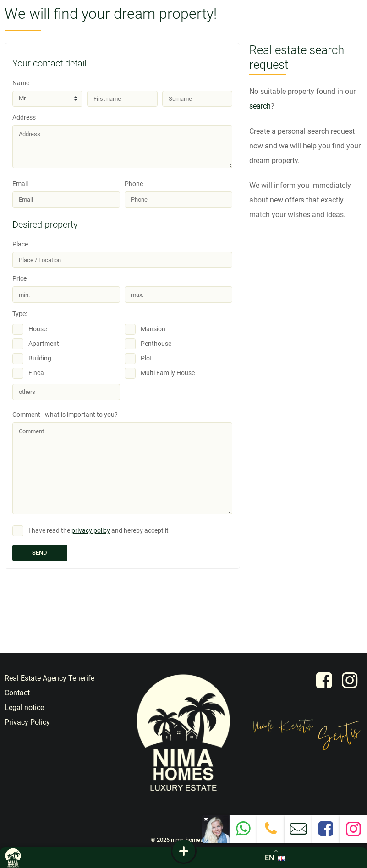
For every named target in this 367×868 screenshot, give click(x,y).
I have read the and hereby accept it (99, 531)
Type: (20, 314)
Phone (178, 194)
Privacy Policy (27, 722)
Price (66, 289)
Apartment (44, 344)
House (38, 329)
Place (122, 254)
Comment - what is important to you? (122, 463)
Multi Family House (168, 373)
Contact (17, 693)
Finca (36, 373)
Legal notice (24, 707)
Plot (146, 358)
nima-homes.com (194, 840)
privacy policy (91, 531)
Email (66, 194)
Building (40, 358)
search (260, 106)
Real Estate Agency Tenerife (49, 678)
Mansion (153, 329)
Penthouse (156, 344)
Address (122, 141)
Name (47, 93)
